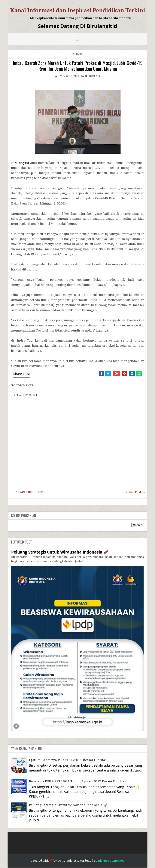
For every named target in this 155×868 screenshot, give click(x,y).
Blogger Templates (111, 861)
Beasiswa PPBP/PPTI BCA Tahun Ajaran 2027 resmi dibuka (77, 781)
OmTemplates (67, 861)
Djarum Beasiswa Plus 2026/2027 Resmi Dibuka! (67, 760)
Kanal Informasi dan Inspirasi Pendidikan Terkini (78, 10)
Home (41, 492)
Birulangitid (20, 163)
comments (93, 76)
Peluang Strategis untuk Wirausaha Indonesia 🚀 (60, 552)
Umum (80, 54)
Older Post (134, 492)
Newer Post (24, 492)
